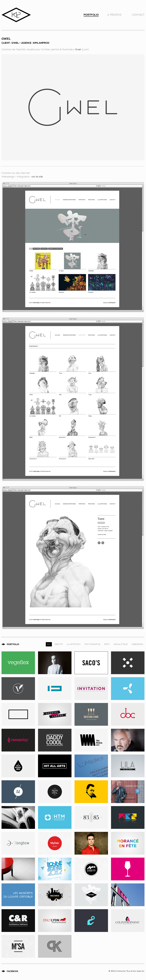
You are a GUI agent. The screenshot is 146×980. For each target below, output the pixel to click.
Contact (138, 16)
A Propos (114, 16)
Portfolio (91, 16)
